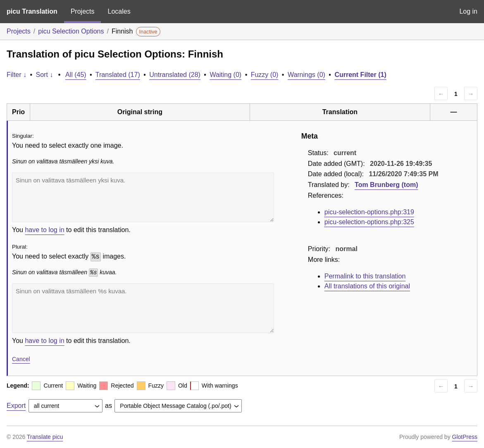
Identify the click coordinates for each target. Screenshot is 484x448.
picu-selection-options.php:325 (369, 222)
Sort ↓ (45, 75)
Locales (119, 11)
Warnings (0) (306, 75)
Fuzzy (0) (265, 75)
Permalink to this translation (365, 276)
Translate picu (45, 437)
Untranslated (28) (175, 75)
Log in (468, 11)
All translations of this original (367, 286)
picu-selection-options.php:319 (369, 212)
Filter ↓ (17, 75)
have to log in (44, 230)
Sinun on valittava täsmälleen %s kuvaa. (143, 308)
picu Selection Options (71, 31)
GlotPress (465, 437)
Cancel (21, 359)
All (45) (76, 75)
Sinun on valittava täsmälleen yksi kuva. (143, 197)
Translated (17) (118, 75)
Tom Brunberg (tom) (386, 185)
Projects (83, 11)
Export (16, 406)
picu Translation (32, 11)
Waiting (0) (225, 75)
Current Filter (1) (360, 75)
